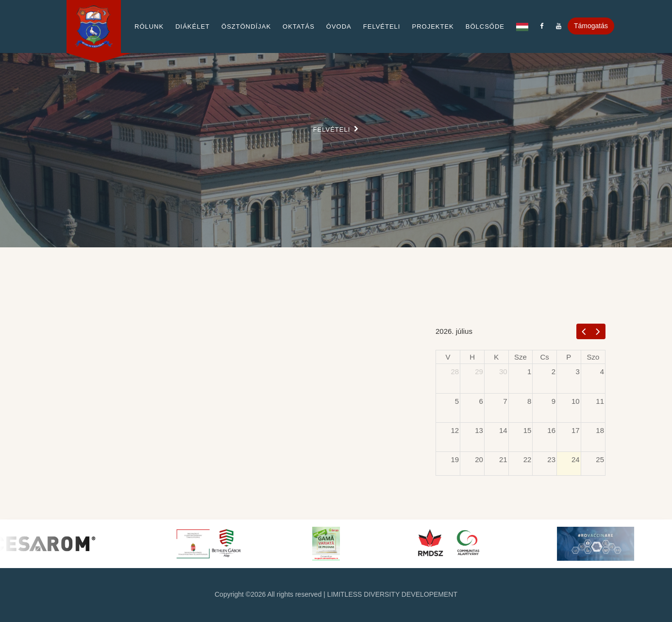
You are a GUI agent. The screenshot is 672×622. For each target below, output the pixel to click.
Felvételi (382, 26)
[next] (598, 331)
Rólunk (149, 26)
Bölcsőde (485, 26)
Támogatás (591, 26)
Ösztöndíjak (246, 26)
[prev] (584, 331)
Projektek (433, 26)
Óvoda (339, 26)
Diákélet (193, 26)
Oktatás (299, 26)
